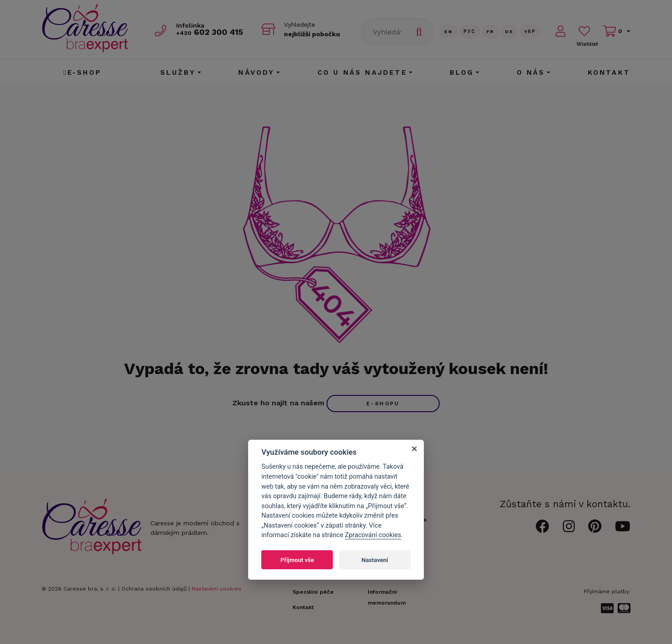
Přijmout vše (297, 560)
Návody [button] (256, 72)
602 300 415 (210, 32)
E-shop (82, 72)
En (449, 31)
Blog (462, 72)
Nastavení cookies (216, 589)
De (509, 31)
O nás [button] (531, 72)
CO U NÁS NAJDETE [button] (362, 72)
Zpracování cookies (373, 535)
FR (490, 31)
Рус (470, 31)
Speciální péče (313, 592)
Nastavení (375, 560)
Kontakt (609, 72)
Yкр (530, 31)
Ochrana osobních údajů (154, 589)
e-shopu (383, 404)
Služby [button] (178, 72)
